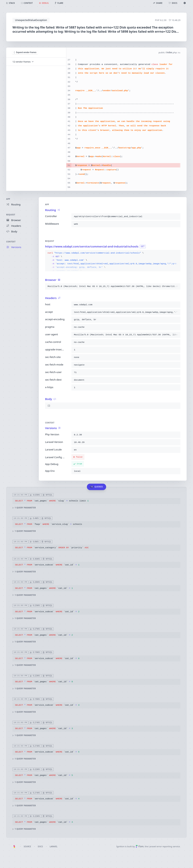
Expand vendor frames (25, 52)
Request (11, 215)
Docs (40, 846)
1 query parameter (24, 508)
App (8, 199)
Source (27, 846)
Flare (140, 846)
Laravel (54, 846)
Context (11, 242)
